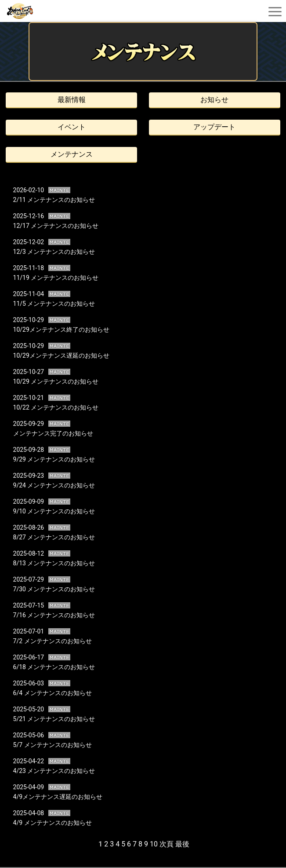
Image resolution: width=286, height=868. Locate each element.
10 (154, 844)
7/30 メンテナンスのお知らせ (54, 589)
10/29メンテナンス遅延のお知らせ (61, 355)
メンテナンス (72, 154)
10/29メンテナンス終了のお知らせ (61, 330)
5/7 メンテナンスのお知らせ (52, 745)
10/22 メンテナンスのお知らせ (56, 407)
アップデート (214, 127)
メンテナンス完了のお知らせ (53, 433)
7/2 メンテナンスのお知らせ (52, 641)
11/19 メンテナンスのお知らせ (56, 278)
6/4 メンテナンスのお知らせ (52, 693)
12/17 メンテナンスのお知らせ (56, 226)
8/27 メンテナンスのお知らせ (54, 537)
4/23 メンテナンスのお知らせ (54, 771)
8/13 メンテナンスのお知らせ (54, 563)
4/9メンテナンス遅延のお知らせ (58, 797)
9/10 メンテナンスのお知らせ (54, 511)
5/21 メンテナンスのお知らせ (54, 719)
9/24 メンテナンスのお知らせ (54, 485)
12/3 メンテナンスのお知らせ (54, 252)
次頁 (167, 844)
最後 (182, 844)
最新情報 (72, 100)
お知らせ (214, 100)
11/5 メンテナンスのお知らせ (54, 304)
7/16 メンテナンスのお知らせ (54, 615)
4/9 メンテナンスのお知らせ (52, 823)
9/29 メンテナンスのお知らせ (54, 459)
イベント (72, 127)
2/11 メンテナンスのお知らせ (54, 200)
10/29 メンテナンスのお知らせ (56, 381)
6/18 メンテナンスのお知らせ (54, 667)
